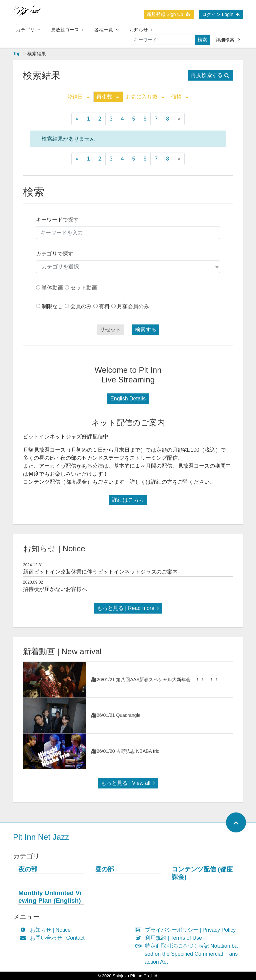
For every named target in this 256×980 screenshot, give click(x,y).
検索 (202, 40)
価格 (180, 97)
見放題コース (67, 30)
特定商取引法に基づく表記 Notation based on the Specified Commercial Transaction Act (188, 954)
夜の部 (28, 870)
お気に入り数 (145, 97)
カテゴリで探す (55, 254)
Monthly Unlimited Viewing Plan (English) (50, 897)
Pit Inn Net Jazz (41, 837)
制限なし (52, 307)
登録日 (78, 97)
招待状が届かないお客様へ (55, 589)
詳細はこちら (128, 500)
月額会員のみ (133, 307)
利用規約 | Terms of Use (170, 938)
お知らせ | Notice (47, 930)
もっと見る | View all (128, 783)
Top (17, 54)
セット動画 (84, 288)
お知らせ (141, 30)
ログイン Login (221, 14)
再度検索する (210, 75)
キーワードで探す (57, 220)
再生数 (108, 97)
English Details (128, 399)
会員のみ (81, 307)
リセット (110, 330)
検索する (146, 330)
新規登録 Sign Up (169, 14)
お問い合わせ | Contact (54, 938)
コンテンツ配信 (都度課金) (202, 873)
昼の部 (104, 870)
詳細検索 (228, 40)
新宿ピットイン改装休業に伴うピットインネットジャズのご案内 (100, 572)
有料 (104, 307)
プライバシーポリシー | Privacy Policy (187, 930)
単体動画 (52, 288)
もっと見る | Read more (128, 608)
